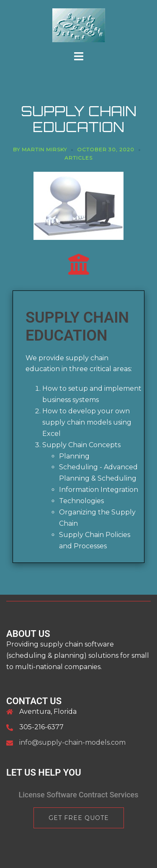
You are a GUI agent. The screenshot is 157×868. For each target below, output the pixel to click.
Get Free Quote (79, 818)
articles (78, 158)
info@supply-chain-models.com (72, 742)
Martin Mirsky (44, 149)
